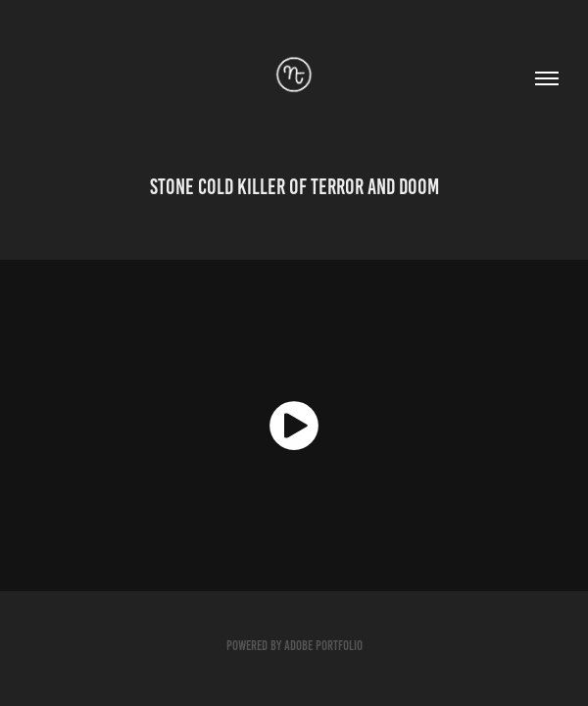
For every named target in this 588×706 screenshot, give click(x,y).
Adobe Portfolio (323, 646)
